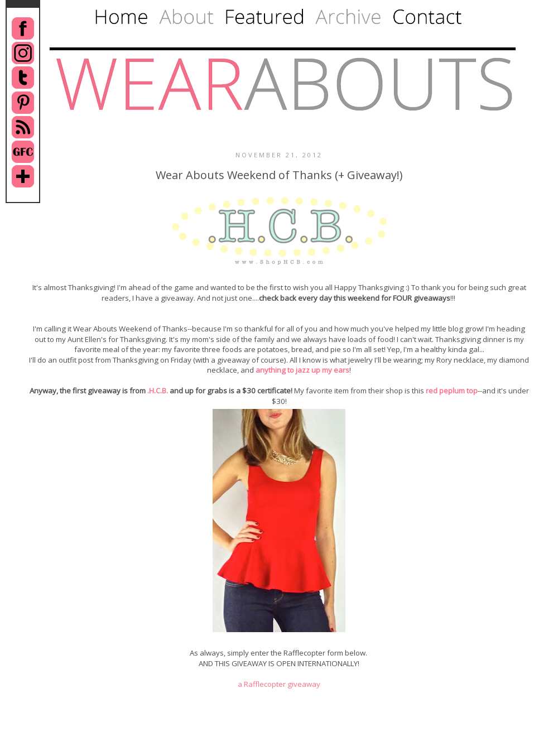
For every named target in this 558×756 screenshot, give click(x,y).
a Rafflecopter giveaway (279, 684)
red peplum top (452, 391)
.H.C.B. (158, 391)
